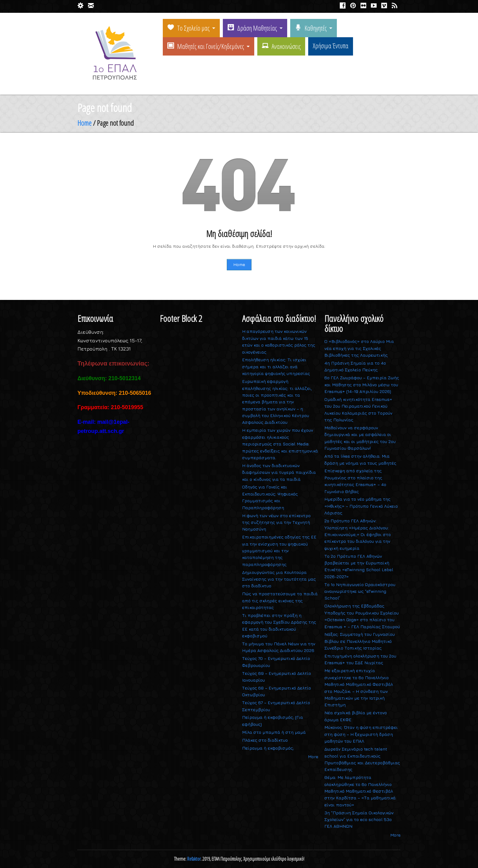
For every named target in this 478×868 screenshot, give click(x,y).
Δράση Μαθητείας (252, 28)
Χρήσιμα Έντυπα (331, 45)
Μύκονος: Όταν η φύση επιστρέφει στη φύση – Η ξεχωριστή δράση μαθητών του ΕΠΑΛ (361, 734)
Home (84, 123)
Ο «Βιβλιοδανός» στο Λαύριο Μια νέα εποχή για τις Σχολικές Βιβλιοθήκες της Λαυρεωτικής (359, 348)
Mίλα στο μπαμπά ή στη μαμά (274, 732)
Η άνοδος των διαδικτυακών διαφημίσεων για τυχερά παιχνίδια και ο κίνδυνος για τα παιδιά (279, 472)
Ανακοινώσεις (281, 46)
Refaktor (194, 859)
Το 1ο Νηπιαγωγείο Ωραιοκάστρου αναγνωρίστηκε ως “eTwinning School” (360, 591)
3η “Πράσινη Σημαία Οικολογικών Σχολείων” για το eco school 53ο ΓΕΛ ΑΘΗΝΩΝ (359, 819)
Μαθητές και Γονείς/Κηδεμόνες (206, 46)
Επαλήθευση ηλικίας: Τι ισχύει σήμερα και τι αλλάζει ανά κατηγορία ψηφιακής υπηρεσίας (276, 366)
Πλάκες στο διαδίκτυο (265, 740)
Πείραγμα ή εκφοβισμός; (268, 748)
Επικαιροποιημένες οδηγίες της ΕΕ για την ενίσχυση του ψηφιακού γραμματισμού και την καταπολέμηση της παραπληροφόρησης (279, 551)
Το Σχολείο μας (188, 28)
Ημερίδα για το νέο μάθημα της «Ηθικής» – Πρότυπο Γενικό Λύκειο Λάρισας (361, 506)
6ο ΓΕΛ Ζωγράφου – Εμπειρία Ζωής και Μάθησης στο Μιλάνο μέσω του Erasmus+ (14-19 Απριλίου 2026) (362, 384)
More (313, 756)
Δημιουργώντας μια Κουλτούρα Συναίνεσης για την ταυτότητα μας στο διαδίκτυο (279, 579)
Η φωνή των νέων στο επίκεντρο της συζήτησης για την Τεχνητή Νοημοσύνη (276, 522)
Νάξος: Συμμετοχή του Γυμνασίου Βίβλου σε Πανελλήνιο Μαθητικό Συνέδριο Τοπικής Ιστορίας (360, 641)
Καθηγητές (311, 28)
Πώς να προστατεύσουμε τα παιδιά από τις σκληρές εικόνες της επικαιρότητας (280, 600)
